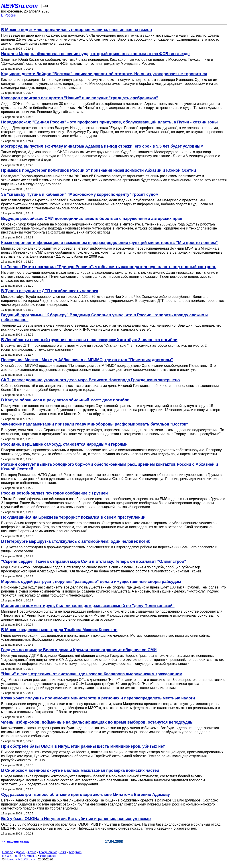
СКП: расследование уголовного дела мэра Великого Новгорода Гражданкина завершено (91, 380)
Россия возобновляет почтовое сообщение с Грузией (54, 493)
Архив (32, 852)
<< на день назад (16, 841)
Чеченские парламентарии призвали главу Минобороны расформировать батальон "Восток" (95, 424)
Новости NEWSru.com (21, 859)
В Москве (30, 856)
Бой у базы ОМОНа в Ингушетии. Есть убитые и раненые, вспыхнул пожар (76, 819)
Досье (20, 852)
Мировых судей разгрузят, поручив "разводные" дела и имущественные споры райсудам (91, 582)
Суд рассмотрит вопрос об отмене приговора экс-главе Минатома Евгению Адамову (85, 795)
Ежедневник (48, 852)
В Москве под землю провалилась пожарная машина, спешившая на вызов (76, 30)
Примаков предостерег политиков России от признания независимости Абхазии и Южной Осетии (99, 170)
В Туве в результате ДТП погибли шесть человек (50, 291)
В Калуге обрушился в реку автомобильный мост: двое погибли (65, 400)
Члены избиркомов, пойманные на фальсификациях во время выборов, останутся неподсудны (97, 722)
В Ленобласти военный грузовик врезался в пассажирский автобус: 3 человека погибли (89, 340)
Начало (8, 852)
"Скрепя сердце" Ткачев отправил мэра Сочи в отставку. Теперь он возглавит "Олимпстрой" (94, 561)
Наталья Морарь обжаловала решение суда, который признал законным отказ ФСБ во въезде (95, 54)
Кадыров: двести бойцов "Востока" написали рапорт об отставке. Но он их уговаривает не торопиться (104, 74)
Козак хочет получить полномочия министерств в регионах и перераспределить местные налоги (98, 698)
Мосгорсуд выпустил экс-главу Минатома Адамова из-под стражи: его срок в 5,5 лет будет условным (102, 146)
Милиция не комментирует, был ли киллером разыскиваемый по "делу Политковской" (88, 606)
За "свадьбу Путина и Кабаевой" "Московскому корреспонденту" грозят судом (80, 194)
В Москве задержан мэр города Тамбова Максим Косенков (59, 630)
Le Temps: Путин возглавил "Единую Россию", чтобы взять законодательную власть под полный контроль (109, 267)
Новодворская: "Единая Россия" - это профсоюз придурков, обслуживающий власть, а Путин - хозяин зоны (109, 122)
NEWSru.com (19, 6)
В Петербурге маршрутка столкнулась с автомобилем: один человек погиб (76, 541)
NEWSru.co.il (11, 856)
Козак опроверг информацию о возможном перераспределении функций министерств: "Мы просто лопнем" (109, 243)
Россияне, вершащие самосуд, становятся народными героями (64, 444)
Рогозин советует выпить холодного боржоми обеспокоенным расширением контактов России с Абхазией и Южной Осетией (110, 467)
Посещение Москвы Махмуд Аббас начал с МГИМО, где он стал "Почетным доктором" (87, 360)
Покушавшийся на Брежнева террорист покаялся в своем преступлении (73, 517)
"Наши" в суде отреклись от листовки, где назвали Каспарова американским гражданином (92, 674)
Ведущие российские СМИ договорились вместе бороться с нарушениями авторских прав (92, 219)
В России (9, 15)
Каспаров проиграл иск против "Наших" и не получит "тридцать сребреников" (80, 98)
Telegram (75, 852)
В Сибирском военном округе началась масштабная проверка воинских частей (80, 770)
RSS (63, 852)
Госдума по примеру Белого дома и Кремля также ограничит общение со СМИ (79, 650)
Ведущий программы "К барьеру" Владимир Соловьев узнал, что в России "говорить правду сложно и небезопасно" (104, 317)
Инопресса (48, 856)
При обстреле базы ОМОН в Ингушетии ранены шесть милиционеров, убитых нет (83, 746)
